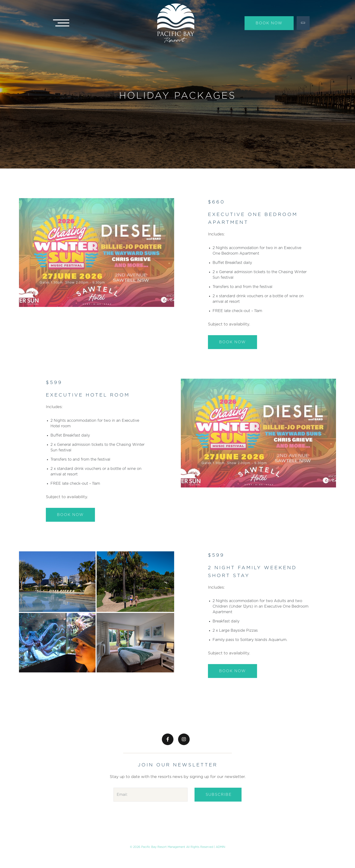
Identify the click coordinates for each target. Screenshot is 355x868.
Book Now (269, 23)
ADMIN (220, 847)
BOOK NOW (232, 342)
